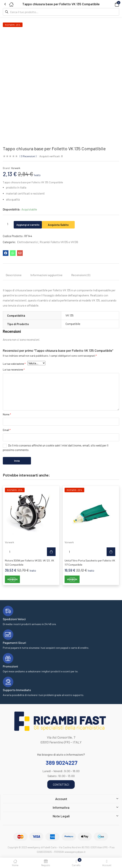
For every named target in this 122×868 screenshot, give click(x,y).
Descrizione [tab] (14, 275)
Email (7, 430)
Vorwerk (16, 168)
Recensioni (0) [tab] (81, 275)
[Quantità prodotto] (8, 224)
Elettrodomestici (28, 242)
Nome (7, 414)
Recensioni (28, 156)
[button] (112, 4)
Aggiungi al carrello (31, 224)
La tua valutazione (14, 364)
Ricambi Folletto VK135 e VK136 (59, 242)
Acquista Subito (66, 224)
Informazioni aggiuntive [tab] (46, 275)
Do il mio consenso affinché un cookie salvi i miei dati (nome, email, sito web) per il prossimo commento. (56, 448)
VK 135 (70, 315)
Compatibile (73, 324)
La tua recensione (14, 369)
